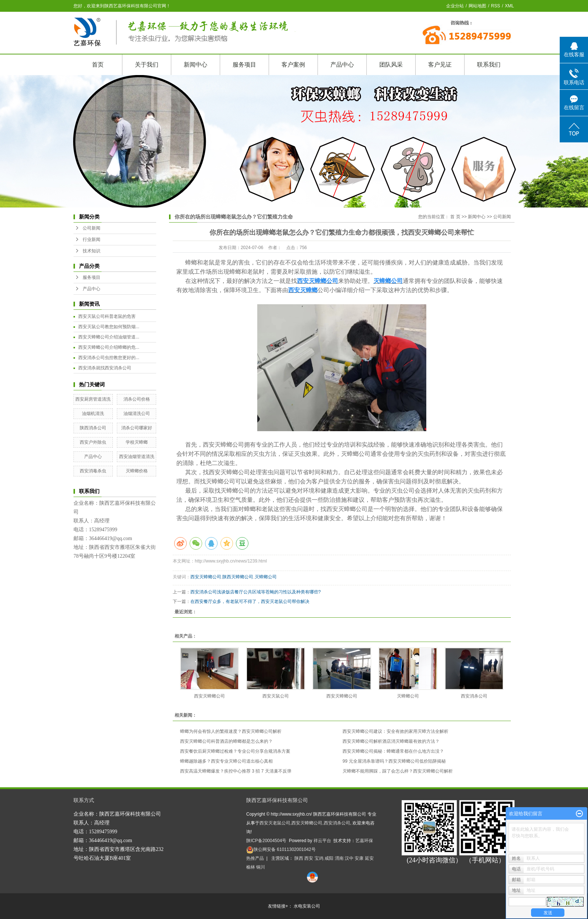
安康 (359, 858)
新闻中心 (196, 65)
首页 (98, 65)
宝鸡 (319, 858)
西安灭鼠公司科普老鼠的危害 (107, 316)
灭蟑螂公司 (266, 577)
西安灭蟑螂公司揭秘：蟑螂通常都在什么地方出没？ (393, 751)
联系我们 (489, 65)
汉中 (349, 858)
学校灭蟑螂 (137, 442)
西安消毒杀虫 (93, 471)
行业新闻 (92, 239)
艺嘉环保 (364, 841)
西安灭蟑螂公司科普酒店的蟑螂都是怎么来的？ (226, 741)
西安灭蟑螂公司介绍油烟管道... (109, 337)
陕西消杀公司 (93, 428)
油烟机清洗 (93, 414)
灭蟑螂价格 (137, 471)
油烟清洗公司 (137, 414)
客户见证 (440, 65)
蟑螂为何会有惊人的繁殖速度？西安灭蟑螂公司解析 (231, 731)
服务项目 (244, 65)
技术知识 (92, 251)
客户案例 (293, 65)
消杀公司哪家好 (137, 428)
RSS (496, 6)
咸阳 (329, 858)
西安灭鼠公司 (276, 696)
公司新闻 (92, 228)
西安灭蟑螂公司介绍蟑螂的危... (109, 347)
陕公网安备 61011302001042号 (281, 849)
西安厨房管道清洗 (93, 399)
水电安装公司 (307, 906)
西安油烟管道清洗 (137, 457)
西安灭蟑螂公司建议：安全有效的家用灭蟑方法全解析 (395, 731)
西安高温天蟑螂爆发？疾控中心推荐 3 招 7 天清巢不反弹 (236, 771)
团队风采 (391, 65)
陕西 (299, 858)
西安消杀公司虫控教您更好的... (109, 358)
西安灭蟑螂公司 (223, 445)
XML (510, 6)
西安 (309, 858)
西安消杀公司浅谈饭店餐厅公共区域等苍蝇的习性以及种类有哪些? (256, 592)
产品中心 (342, 65)
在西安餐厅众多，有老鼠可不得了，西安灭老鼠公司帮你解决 (250, 602)
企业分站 (455, 6)
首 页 (455, 217)
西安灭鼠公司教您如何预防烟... (109, 327)
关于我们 (147, 65)
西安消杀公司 (474, 696)
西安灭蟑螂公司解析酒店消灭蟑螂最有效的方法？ (391, 741)
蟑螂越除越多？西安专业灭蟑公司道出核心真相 (226, 761)
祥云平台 (322, 841)
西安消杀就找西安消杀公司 (105, 368)
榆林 (251, 867)
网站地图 (477, 6)
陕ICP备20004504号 (266, 841)
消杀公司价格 (137, 399)
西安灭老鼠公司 (275, 823)
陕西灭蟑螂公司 (238, 577)
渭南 (339, 858)
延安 (369, 858)
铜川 (261, 867)
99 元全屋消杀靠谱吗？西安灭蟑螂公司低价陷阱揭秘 (394, 761)
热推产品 (255, 858)
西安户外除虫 (93, 442)
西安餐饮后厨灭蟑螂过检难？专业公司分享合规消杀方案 (235, 751)
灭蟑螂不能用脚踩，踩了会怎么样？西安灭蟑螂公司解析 (398, 771)
